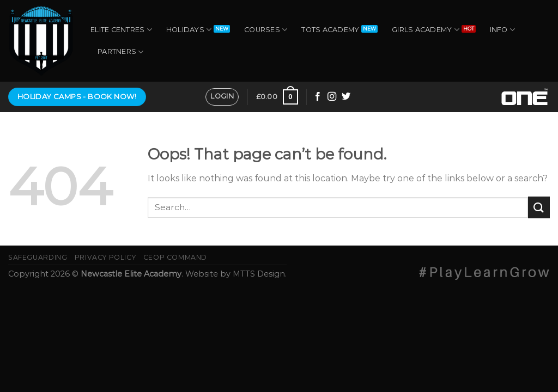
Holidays (189, 30)
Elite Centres (121, 30)
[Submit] (539, 207)
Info (502, 30)
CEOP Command (175, 257)
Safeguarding (38, 257)
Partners (121, 52)
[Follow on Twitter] (346, 97)
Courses (266, 30)
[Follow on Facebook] (318, 97)
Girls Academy (426, 30)
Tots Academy (330, 30)
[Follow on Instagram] (332, 97)
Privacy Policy (105, 257)
